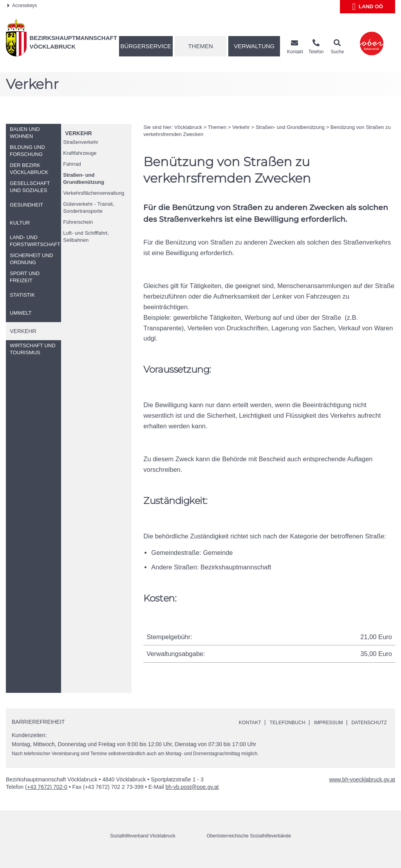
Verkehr (78, 133)
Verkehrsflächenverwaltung (94, 193)
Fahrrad (72, 164)
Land (368, 7)
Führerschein (78, 222)
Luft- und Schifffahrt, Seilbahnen (86, 236)
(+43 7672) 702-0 (46, 796)
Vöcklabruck (188, 127)
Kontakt (252, 722)
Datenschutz (259, 731)
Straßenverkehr (81, 142)
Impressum (339, 722)
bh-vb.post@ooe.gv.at (192, 796)
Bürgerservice (146, 46)
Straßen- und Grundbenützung (84, 178)
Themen (200, 46)
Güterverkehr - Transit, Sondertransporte (89, 207)
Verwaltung (254, 46)
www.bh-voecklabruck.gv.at (362, 788)
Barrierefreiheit (38, 722)
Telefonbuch (293, 722)
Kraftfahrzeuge (80, 153)
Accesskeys (22, 5)
